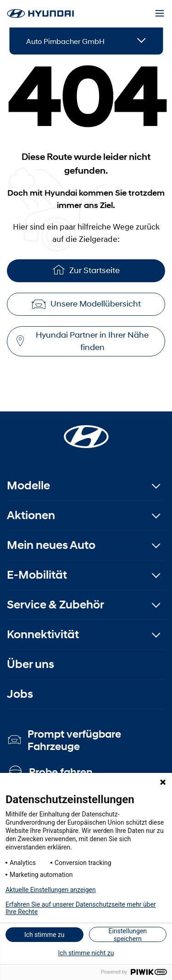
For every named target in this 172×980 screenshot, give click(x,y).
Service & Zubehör (55, 605)
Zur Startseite (86, 270)
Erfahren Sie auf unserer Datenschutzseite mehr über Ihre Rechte (81, 908)
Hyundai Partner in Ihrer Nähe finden (83, 341)
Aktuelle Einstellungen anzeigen (51, 890)
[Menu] (160, 14)
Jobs (20, 694)
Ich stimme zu (44, 935)
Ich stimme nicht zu (86, 953)
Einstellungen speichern (128, 935)
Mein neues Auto (51, 545)
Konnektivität (43, 634)
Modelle (28, 485)
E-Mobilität (37, 575)
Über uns (31, 664)
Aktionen (31, 515)
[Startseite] (86, 431)
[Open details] (141, 41)
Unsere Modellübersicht (86, 304)
